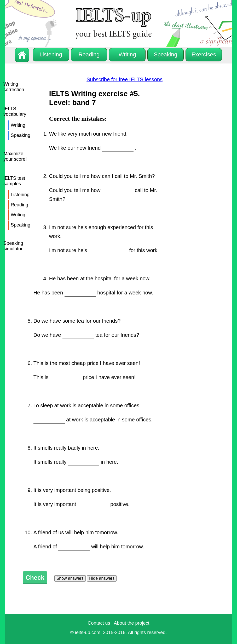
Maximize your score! (15, 156)
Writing (18, 125)
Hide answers (102, 578)
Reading (19, 205)
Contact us (99, 623)
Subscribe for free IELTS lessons (125, 79)
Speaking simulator (13, 246)
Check (35, 578)
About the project (131, 623)
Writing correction (14, 87)
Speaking (21, 135)
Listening (20, 195)
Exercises (204, 54)
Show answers (70, 578)
